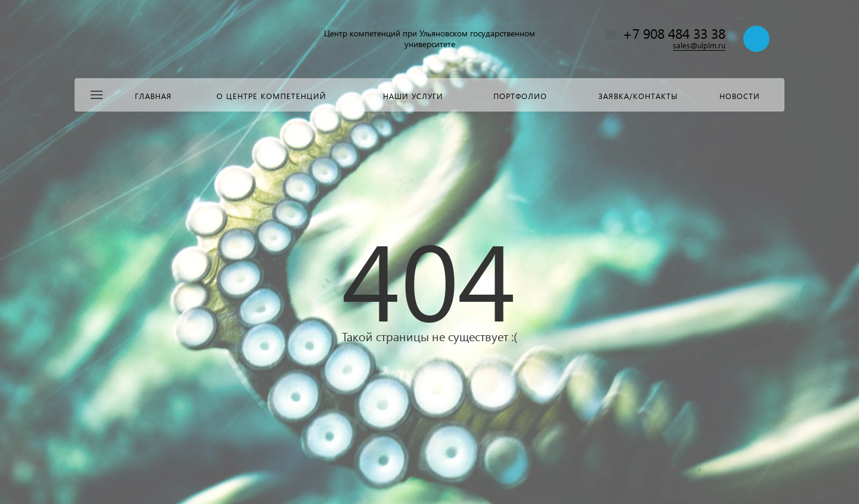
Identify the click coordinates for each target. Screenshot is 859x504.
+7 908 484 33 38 (674, 33)
